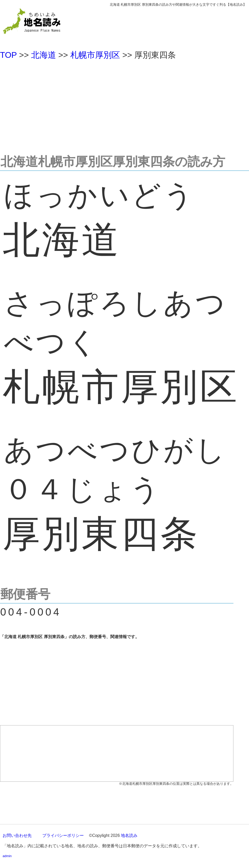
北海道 (44, 55)
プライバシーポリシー (63, 835)
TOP (8, 55)
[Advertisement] (125, 105)
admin (7, 856)
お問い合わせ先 (17, 835)
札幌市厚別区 (95, 55)
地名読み (129, 835)
